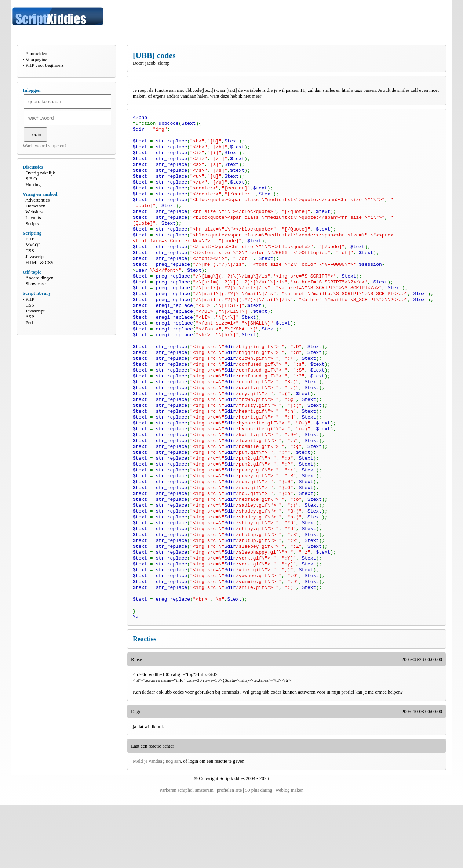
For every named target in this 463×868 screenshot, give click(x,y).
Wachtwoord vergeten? (45, 146)
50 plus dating (259, 853)
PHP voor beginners (45, 65)
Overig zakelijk (41, 173)
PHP (30, 239)
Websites (34, 212)
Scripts (32, 223)
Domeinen (36, 206)
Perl (30, 323)
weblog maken (289, 853)
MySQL (34, 245)
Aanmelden (36, 53)
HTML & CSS (40, 262)
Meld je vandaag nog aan (157, 824)
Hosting (33, 185)
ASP (30, 317)
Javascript (35, 256)
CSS (30, 251)
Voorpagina (36, 59)
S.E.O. (32, 179)
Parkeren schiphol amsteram (187, 853)
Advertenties (37, 200)
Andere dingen (39, 278)
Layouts (33, 218)
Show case (36, 284)
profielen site (229, 853)
